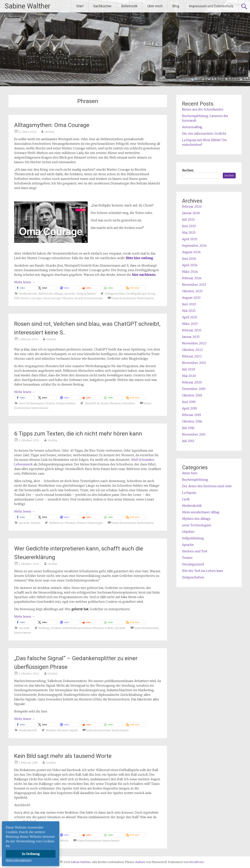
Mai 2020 (189, 376)
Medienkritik (28, 294)
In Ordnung (31, 854)
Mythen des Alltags (51, 294)
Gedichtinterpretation (77, 628)
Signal (73, 730)
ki (98, 403)
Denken (56, 628)
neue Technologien (32, 403)
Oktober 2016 (192, 421)
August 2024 (191, 252)
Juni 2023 (189, 304)
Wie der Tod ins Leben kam (203, 571)
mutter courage (31, 298)
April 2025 (190, 239)
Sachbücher (102, 6)
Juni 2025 (189, 226)
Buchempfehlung (195, 480)
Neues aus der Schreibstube (203, 109)
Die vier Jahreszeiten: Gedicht (204, 133)
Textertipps (95, 523)
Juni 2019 (189, 402)
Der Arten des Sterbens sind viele (207, 486)
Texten (50, 403)
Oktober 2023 (192, 291)
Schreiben (128, 403)
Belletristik (129, 6)
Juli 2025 (188, 219)
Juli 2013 (188, 441)
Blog (176, 6)
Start (80, 6)
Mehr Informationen (19, 860)
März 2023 (190, 324)
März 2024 (190, 272)
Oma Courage (52, 298)
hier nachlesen (144, 275)
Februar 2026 (192, 206)
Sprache (70, 294)
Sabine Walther (28, 6)
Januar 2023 (191, 337)
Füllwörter (56, 523)
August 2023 (191, 298)
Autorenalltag (192, 127)
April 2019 (190, 408)
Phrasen (68, 298)
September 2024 (194, 246)
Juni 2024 (189, 259)
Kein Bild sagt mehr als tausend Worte (63, 756)
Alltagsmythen (115, 294)
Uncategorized (193, 564)
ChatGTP (90, 403)
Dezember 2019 (194, 389)
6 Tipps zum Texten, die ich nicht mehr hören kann (78, 434)
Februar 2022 (192, 356)
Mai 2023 (189, 311)
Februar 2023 (192, 330)
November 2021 (194, 363)
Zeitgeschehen (86, 294)
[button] (25, 288)
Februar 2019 (192, 415)
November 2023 (194, 285)
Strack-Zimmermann (89, 298)
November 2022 (194, 343)
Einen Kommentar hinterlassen (133, 298)
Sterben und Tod (195, 551)
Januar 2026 (191, 213)
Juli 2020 (189, 369)
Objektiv (188, 532)
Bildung (44, 628)
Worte (64, 841)
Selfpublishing (193, 538)
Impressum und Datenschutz (211, 6)
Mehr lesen (25, 282)
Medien (51, 730)
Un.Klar (49, 132)
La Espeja (189, 493)
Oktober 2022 (192, 350)
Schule (109, 628)
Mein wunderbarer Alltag (201, 512)
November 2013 (194, 434)
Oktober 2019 (192, 395)
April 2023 (190, 317)
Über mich (155, 6)
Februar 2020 (192, 382)
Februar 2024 (192, 278)
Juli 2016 (188, 428)
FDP (17, 298)
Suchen (188, 170)
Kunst (105, 403)
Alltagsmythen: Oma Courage (52, 125)
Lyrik (186, 499)
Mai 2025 (189, 233)
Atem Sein (190, 473)
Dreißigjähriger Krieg (141, 294)
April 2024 (190, 265)
